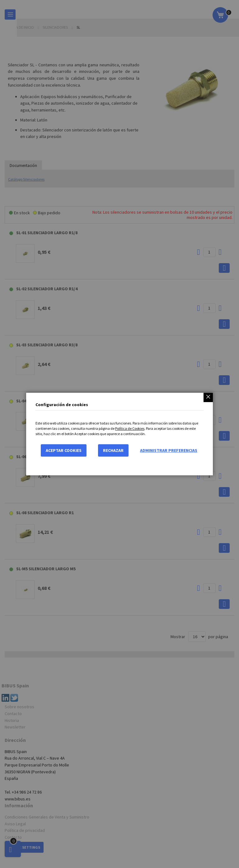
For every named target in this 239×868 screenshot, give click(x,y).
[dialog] (119, 434)
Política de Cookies (130, 428)
